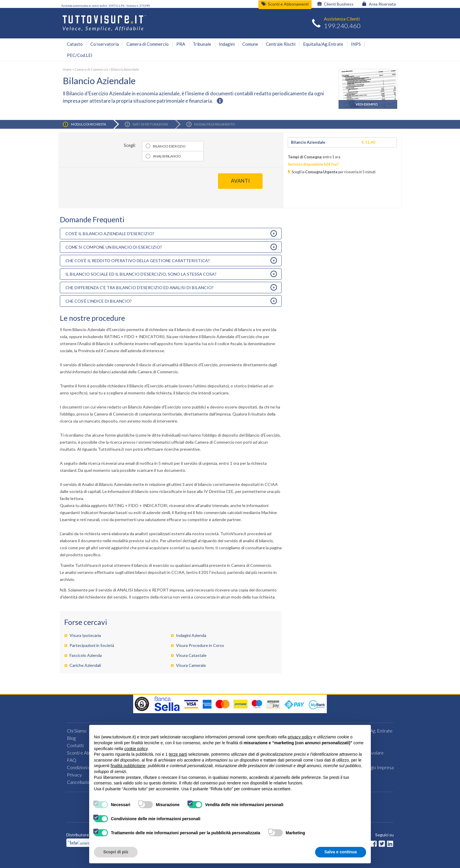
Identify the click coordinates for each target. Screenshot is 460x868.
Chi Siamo (77, 731)
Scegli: (130, 145)
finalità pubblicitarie (128, 766)
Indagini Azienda (191, 635)
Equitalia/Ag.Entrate (323, 44)
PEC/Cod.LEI (80, 55)
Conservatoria (105, 44)
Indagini (227, 44)
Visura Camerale (191, 665)
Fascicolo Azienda (86, 655)
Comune (250, 44)
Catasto (75, 44)
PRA (181, 44)
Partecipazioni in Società (92, 645)
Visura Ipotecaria (85, 635)
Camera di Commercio (148, 44)
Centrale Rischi (281, 44)
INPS (356, 44)
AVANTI (240, 181)
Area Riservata (379, 4)
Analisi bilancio (167, 156)
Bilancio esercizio (169, 146)
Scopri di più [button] (116, 852)
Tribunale (202, 44)
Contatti (75, 745)
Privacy (74, 775)
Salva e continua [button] (341, 852)
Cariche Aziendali (85, 665)
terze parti (178, 754)
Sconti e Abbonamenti (285, 4)
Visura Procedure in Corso (200, 645)
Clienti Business (335, 4)
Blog (71, 738)
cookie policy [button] (136, 749)
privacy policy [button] (300, 737)
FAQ (72, 760)
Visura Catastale (191, 655)
